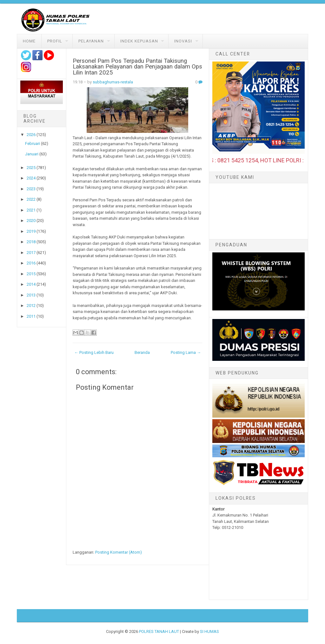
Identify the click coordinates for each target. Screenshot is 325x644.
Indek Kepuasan (139, 41)
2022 (31, 199)
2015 (31, 274)
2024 (31, 178)
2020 (31, 221)
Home (29, 41)
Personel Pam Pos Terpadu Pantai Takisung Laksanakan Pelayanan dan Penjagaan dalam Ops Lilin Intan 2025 (137, 67)
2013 (31, 295)
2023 (31, 189)
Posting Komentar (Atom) (119, 552)
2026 (31, 135)
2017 (31, 253)
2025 (31, 168)
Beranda (142, 352)
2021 (31, 210)
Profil (55, 41)
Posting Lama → (186, 352)
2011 (31, 316)
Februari (33, 143)
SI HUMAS (209, 631)
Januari (32, 154)
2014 (31, 284)
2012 (31, 306)
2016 (31, 263)
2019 (31, 231)
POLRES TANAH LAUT (159, 631)
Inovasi (183, 41)
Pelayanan (91, 41)
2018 (31, 242)
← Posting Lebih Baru (94, 352)
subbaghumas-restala (113, 82)
